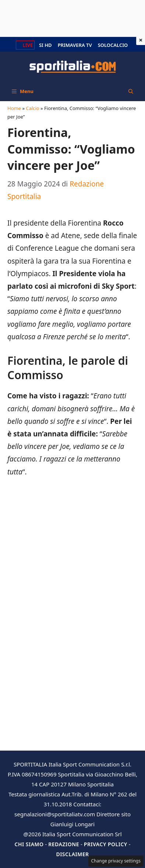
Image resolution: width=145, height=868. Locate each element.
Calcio (32, 108)
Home (14, 108)
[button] (131, 91)
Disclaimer (72, 854)
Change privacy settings (116, 861)
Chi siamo (29, 844)
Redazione (64, 844)
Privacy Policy (106, 844)
